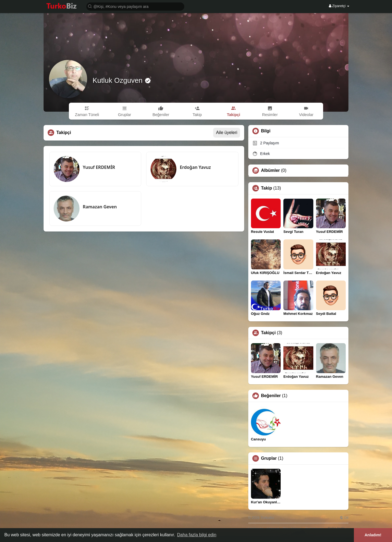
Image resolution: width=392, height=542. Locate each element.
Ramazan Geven (100, 207)
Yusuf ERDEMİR (99, 167)
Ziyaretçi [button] (339, 6)
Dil (344, 518)
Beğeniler (271, 396)
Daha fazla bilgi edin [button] (197, 535)
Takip (267, 188)
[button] (135, 6)
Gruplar (269, 458)
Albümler (270, 170)
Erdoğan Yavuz (195, 167)
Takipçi (268, 333)
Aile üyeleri (226, 133)
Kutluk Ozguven (119, 80)
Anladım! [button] (373, 535)
